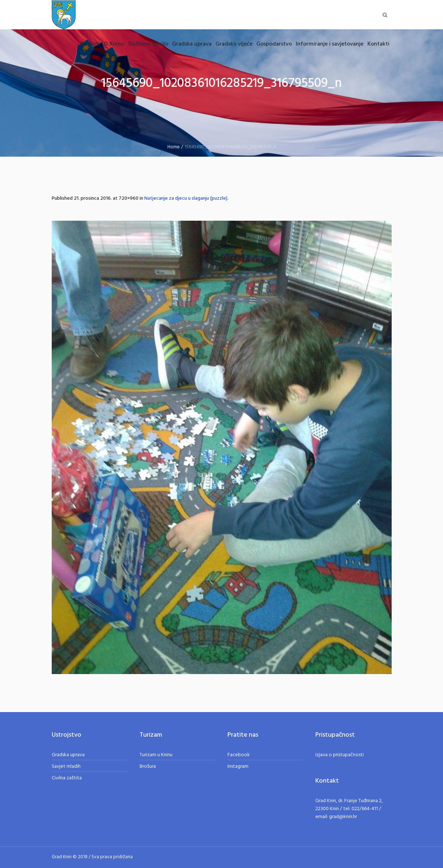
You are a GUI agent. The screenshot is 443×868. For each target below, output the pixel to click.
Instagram (238, 767)
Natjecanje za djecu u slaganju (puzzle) (186, 198)
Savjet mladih (66, 767)
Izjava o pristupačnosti (340, 755)
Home (174, 147)
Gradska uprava (68, 755)
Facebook (239, 755)
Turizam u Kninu (156, 755)
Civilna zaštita (67, 778)
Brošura (148, 767)
